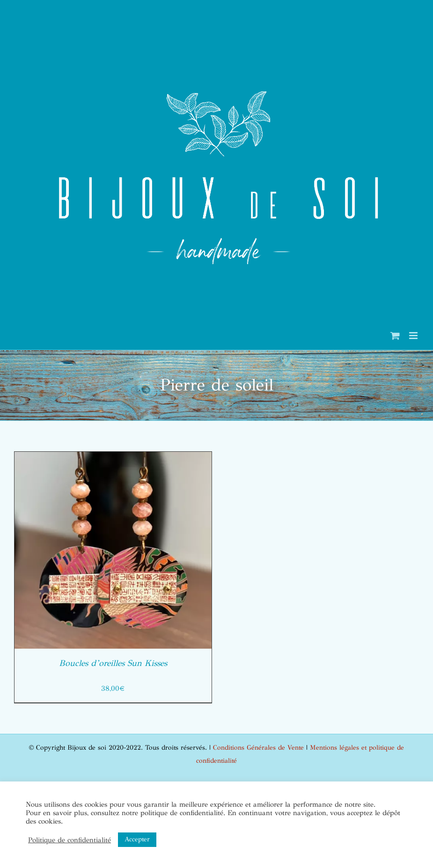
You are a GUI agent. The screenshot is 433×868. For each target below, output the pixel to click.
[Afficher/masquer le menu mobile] (414, 336)
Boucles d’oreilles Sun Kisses (113, 663)
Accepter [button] (137, 839)
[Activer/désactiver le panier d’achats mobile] (395, 336)
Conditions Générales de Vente (258, 748)
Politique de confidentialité (70, 840)
